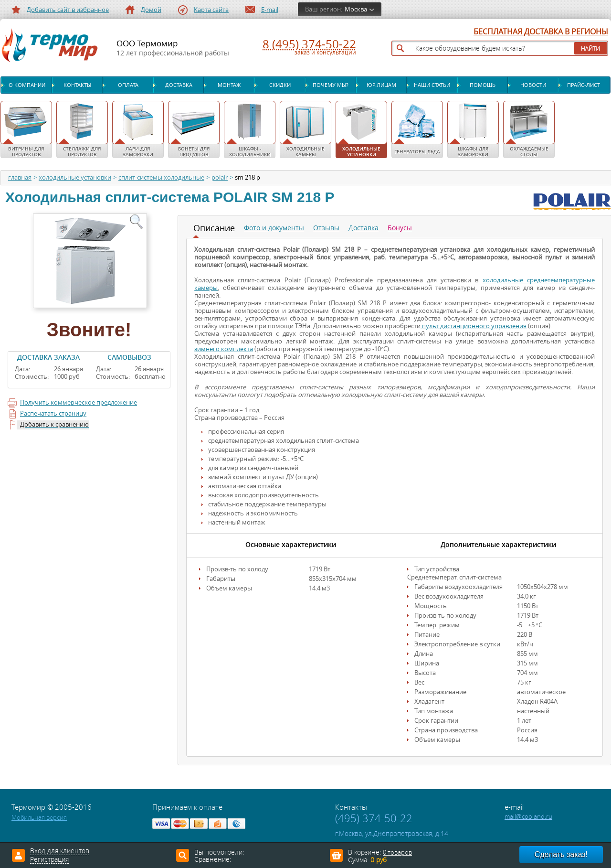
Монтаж (229, 85)
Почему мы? (331, 85)
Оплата (128, 85)
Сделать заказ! (561, 854)
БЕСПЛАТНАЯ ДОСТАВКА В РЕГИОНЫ (541, 32)
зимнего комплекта (224, 349)
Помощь (483, 85)
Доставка (179, 85)
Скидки (280, 85)
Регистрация (49, 860)
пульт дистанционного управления (474, 326)
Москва (356, 9)
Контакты (77, 85)
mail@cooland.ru (528, 817)
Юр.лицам (381, 85)
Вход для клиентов (60, 851)
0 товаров (397, 852)
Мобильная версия (39, 818)
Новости (533, 85)
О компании (27, 85)
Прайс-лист (584, 85)
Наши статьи (432, 85)
